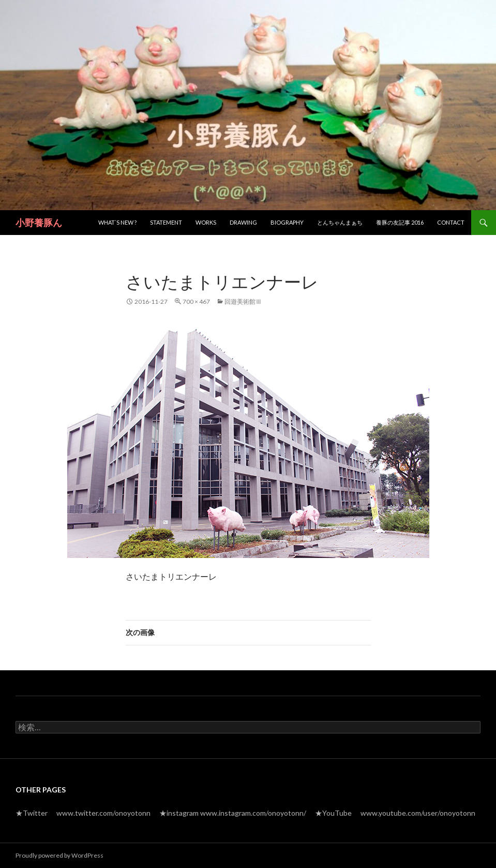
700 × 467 (196, 301)
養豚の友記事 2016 (400, 222)
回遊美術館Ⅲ (243, 301)
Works (206, 222)
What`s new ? (117, 222)
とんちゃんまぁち (340, 222)
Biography (287, 222)
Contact (451, 222)
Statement (166, 222)
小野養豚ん (39, 223)
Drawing (243, 222)
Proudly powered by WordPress (59, 855)
